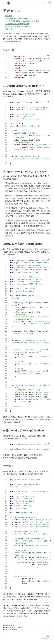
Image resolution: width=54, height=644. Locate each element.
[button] (4, 3)
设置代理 (9, 29)
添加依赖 (9, 16)
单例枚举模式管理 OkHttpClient (17, 24)
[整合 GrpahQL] (27, 637)
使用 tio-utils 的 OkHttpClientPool (18, 27)
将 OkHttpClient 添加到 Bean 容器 (18, 18)
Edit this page (9, 625)
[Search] (50, 3)
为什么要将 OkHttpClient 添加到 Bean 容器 (23, 21)
